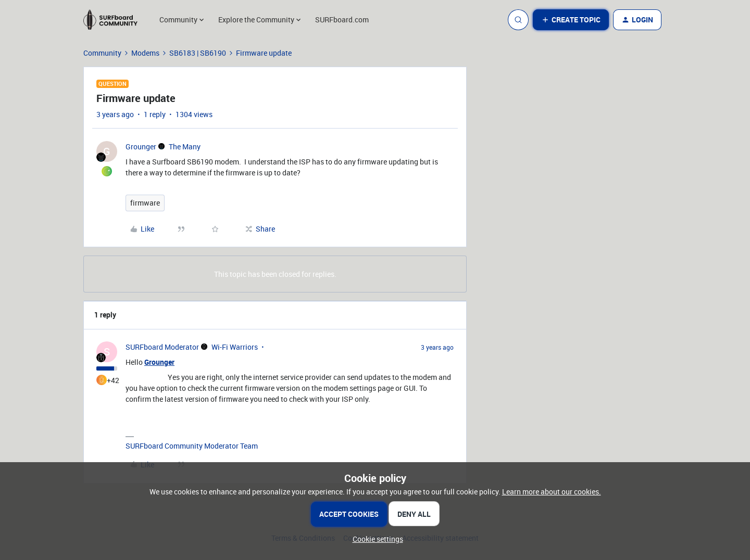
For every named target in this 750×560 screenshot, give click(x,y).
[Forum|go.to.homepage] (115, 20)
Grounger (141, 147)
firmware (145, 203)
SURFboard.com (342, 20)
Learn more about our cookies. (552, 492)
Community (102, 53)
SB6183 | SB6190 (198, 53)
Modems (145, 53)
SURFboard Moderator (162, 347)
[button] (571, 20)
